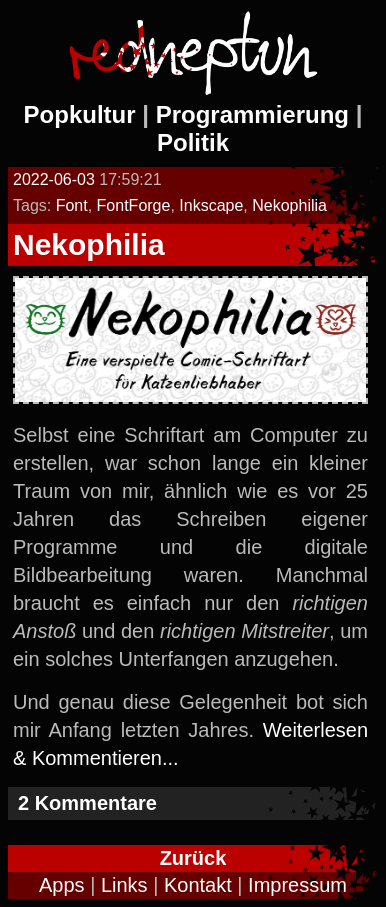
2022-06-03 (54, 179)
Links (124, 885)
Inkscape (211, 205)
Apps (62, 885)
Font (72, 205)
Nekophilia (289, 205)
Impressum (297, 885)
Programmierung (252, 114)
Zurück (193, 858)
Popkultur (80, 114)
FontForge (134, 205)
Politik (193, 142)
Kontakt (198, 885)
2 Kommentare (87, 803)
